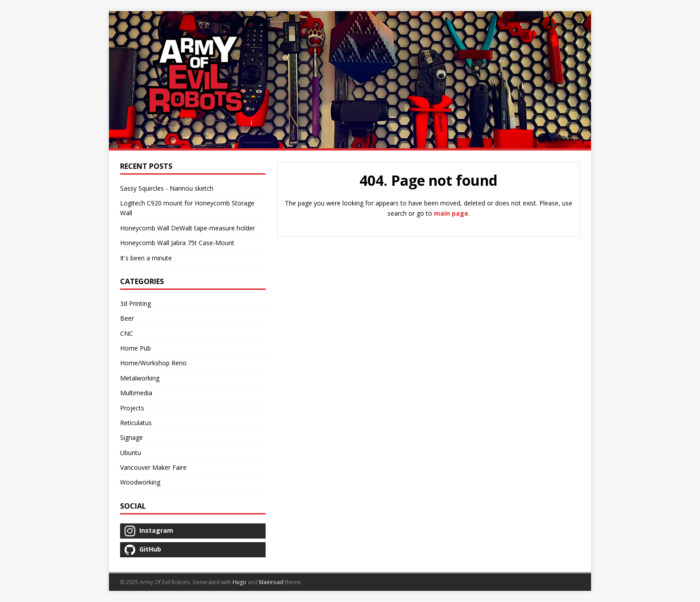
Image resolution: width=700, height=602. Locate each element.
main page (451, 213)
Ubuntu (131, 453)
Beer (127, 318)
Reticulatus (136, 423)
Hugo (240, 582)
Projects (132, 408)
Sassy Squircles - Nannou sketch (167, 188)
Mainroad (271, 582)
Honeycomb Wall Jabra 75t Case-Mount (177, 243)
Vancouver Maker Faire (153, 467)
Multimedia (136, 393)
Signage (131, 437)
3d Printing (135, 303)
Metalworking (140, 378)
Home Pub (135, 348)
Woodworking (140, 482)
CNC (127, 333)
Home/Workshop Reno (153, 363)
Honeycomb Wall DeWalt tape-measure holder (187, 228)
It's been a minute (146, 258)
